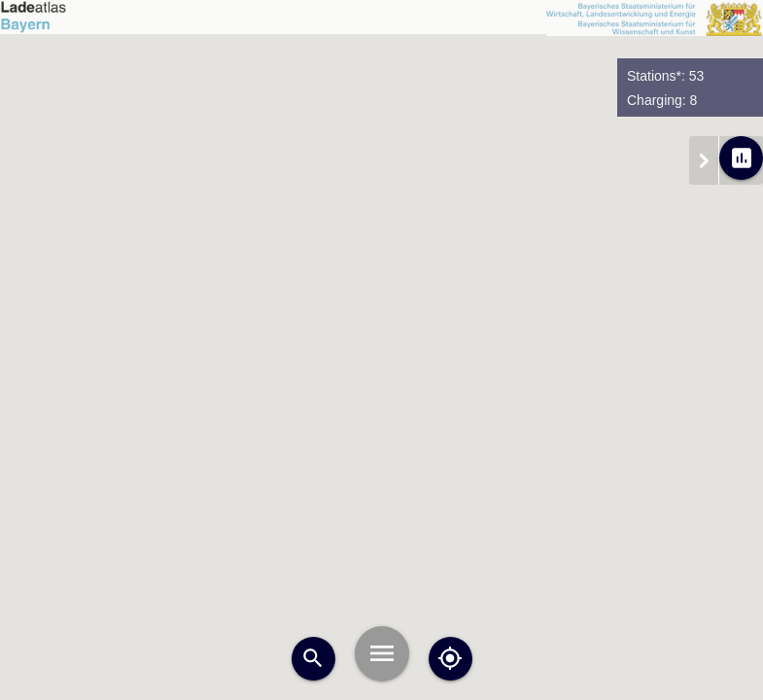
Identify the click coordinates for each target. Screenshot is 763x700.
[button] (283, 223)
